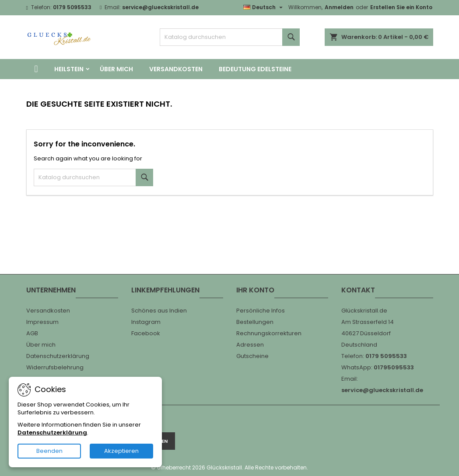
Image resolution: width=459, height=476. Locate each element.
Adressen (250, 345)
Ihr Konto (255, 290)
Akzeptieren (121, 451)
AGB (32, 333)
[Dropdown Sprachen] (264, 7)
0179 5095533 (72, 7)
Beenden (49, 451)
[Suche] (230, 37)
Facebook (146, 333)
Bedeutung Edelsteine (255, 69)
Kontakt (358, 290)
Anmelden (339, 7)
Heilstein (69, 69)
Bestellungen (255, 322)
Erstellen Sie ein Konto (401, 7)
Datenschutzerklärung (58, 356)
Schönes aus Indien (159, 311)
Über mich (116, 69)
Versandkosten (176, 69)
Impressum (42, 322)
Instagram (146, 322)
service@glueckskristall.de (160, 7)
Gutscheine (252, 356)
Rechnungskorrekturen (269, 333)
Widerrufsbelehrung (55, 367)
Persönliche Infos (261, 311)
